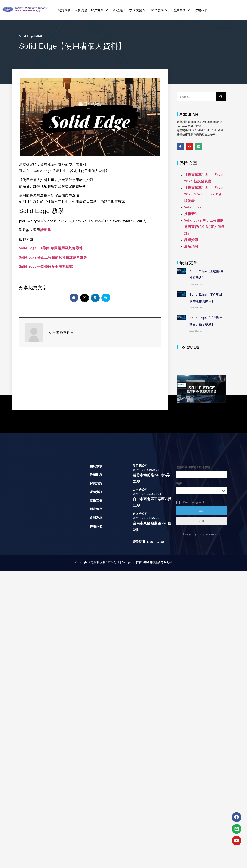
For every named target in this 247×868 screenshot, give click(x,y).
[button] (74, 298)
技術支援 (138, 10)
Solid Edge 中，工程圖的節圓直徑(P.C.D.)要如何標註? (204, 227)
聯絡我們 (201, 10)
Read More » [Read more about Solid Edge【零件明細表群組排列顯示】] (196, 308)
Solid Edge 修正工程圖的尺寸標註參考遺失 (53, 257)
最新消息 (81, 10)
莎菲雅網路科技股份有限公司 (153, 562)
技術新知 (191, 214)
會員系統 (181, 10)
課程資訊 (119, 10)
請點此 (46, 230)
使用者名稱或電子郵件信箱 (193, 467)
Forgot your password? (202, 534)
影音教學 (159, 10)
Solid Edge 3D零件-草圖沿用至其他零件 (51, 248)
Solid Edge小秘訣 (31, 36)
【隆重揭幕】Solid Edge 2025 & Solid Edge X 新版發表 (203, 194)
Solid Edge (193, 207)
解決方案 (99, 10)
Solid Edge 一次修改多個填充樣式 (46, 266)
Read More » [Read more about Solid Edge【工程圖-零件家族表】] (196, 284)
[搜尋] (221, 97)
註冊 (202, 521)
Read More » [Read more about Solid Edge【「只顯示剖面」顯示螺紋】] (196, 331)
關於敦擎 (64, 10)
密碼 (179, 483)
